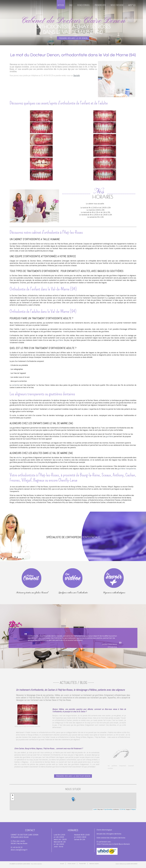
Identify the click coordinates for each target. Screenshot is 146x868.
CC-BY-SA (122, 809)
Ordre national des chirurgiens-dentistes (111, 838)
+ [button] (13, 795)
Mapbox (134, 809)
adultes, (19, 457)
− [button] (13, 799)
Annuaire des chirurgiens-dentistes (109, 834)
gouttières (59, 340)
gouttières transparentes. (127, 468)
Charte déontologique (104, 830)
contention (16, 385)
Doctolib (77, 75)
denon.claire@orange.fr (19, 850)
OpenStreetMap (108, 809)
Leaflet (95, 809)
